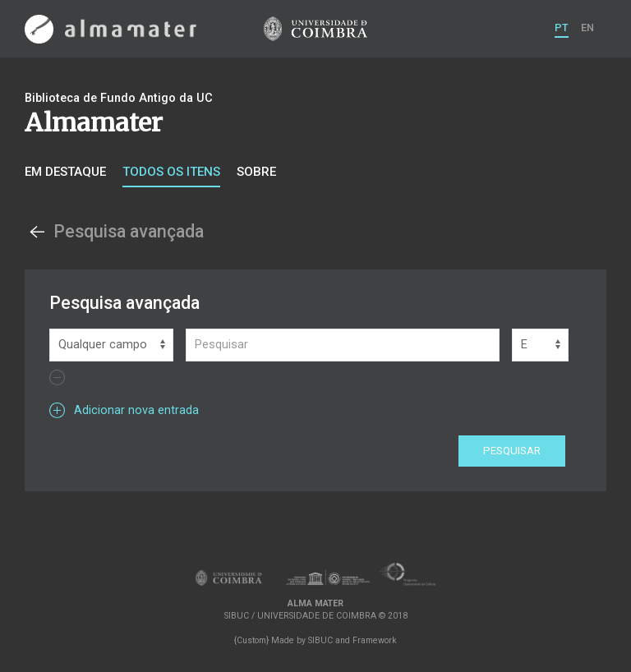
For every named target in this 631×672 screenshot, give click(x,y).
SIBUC (320, 640)
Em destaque (65, 172)
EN (587, 28)
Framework (375, 640)
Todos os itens (171, 172)
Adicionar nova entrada (124, 410)
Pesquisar (512, 451)
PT (562, 28)
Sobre (256, 172)
